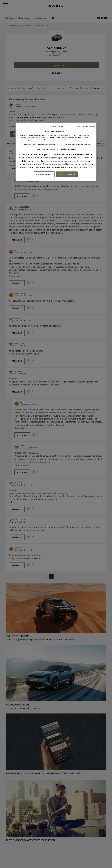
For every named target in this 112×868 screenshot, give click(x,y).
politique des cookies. (69, 149)
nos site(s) (39, 164)
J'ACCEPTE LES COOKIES (67, 174)
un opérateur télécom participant (49, 167)
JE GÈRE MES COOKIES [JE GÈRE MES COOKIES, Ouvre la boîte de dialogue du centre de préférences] (44, 174)
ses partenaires (34, 135)
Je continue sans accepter (86, 126)
